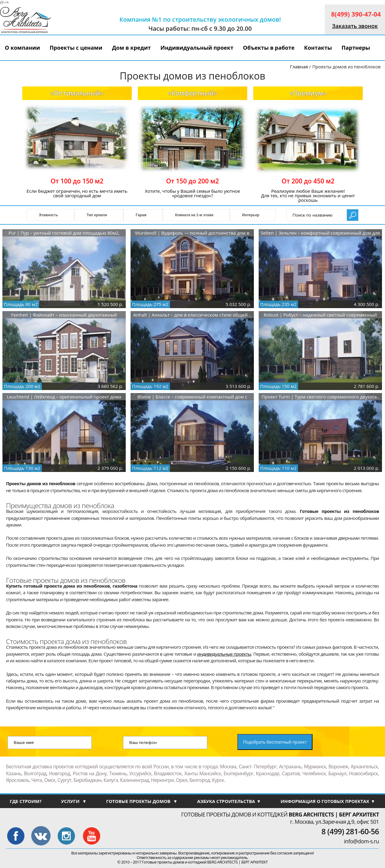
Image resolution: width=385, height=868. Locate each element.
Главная (299, 67)
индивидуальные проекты (224, 654)
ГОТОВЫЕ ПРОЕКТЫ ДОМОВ (142, 801)
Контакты (318, 48)
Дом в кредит (132, 48)
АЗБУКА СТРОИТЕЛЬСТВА (229, 801)
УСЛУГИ (74, 801)
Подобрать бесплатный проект (275, 742)
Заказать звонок (355, 26)
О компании (22, 48)
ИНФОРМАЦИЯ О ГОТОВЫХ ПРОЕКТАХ (328, 801)
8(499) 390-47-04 (356, 14)
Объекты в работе (269, 48)
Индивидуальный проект (197, 48)
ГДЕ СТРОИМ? (25, 801)
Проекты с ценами (76, 48)
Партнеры (356, 48)
